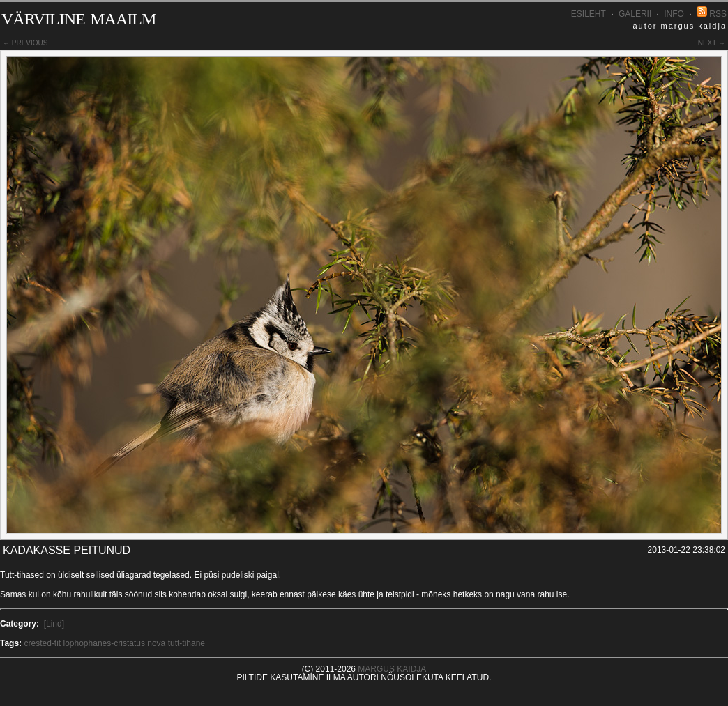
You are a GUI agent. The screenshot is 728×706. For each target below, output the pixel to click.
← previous (25, 43)
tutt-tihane (187, 643)
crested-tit (42, 643)
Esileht (589, 14)
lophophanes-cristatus (104, 643)
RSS (712, 14)
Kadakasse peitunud (67, 550)
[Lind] (54, 624)
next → (712, 43)
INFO (674, 14)
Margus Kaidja (392, 669)
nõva (156, 643)
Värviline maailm (78, 16)
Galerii (635, 14)
